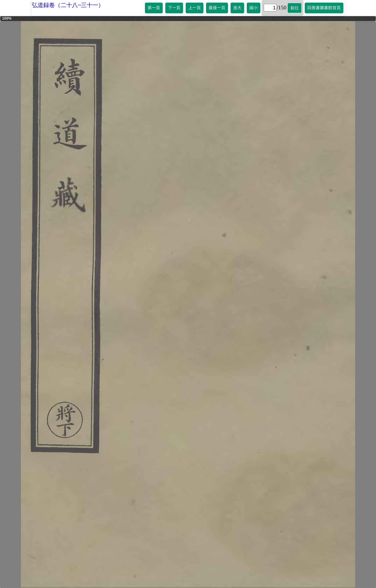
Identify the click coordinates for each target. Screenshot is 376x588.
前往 (295, 8)
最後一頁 (217, 8)
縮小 (254, 8)
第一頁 (154, 8)
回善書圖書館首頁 (324, 8)
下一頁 (174, 8)
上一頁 (195, 8)
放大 (237, 8)
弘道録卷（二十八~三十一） (68, 5)
